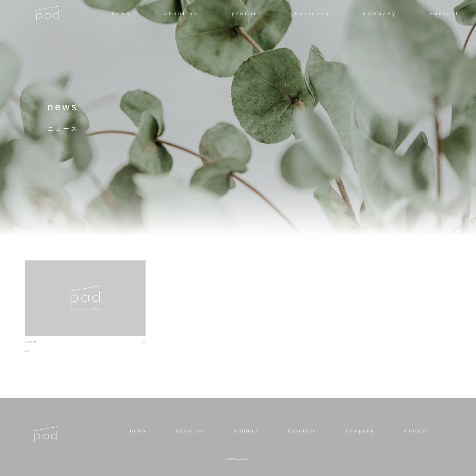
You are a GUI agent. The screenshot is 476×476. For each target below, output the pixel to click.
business (313, 14)
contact (444, 14)
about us (181, 14)
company (380, 14)
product (247, 14)
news (121, 14)
